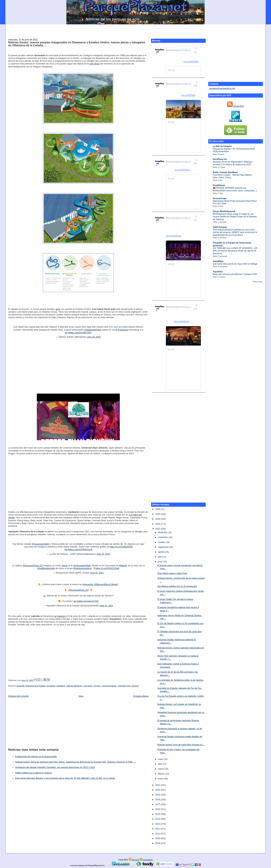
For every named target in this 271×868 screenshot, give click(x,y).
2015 (158, 814)
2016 (158, 809)
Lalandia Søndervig (74, 686)
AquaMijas (218, 261)
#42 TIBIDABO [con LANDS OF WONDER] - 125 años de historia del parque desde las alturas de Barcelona (235, 251)
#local (65, 566)
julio (160, 557)
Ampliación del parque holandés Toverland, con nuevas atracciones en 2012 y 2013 (55, 767)
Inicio (81, 696)
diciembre (163, 532)
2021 (158, 785)
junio (160, 562)
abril (160, 764)
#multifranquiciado (46, 568)
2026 (158, 509)
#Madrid (123, 566)
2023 (158, 524)
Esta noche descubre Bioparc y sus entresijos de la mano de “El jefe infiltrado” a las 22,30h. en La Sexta (65, 778)
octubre (162, 542)
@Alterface (123, 330)
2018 (158, 800)
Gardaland (61, 686)
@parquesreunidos (82, 568)
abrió (58, 309)
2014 (158, 819)
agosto (161, 552)
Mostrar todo (257, 282)
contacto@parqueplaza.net (222, 88)
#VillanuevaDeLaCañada (105, 584)
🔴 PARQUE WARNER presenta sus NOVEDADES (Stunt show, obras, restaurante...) (235, 189)
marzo (161, 769)
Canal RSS (235, 106)
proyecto (97, 686)
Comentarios (146, 860)
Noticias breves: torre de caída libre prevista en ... (181, 745)
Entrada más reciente (18, 696)
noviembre (163, 537)
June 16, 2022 (103, 554)
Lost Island (88, 686)
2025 (158, 514)
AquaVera (218, 272)
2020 (158, 790)
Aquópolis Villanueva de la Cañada (31, 686)
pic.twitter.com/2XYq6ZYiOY (78, 333)
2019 (158, 795)
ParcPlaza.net (220, 159)
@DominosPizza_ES (33, 566)
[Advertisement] (135, 30)
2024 (158, 519)
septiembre (163, 547)
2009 (158, 843)
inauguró (61, 616)
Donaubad (51, 686)
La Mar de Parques (222, 146)
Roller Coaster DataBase (225, 172)
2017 (158, 804)
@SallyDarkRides (93, 330)
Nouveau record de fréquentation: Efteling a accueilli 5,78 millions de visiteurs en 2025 (233, 163)
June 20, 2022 (97, 573)
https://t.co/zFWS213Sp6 (108, 568)
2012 (158, 829)
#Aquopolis (88, 584)
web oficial (94, 64)
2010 (158, 838)
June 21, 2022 (106, 606)
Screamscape (220, 198)
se (55, 616)
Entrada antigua (141, 696)
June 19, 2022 (94, 337)
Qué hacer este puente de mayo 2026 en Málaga (235, 264)
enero (161, 779)
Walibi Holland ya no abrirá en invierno (33, 773)
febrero (162, 774)
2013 (158, 824)
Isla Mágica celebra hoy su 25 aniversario (177, 586)
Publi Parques (220, 227)
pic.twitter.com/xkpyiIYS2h (86, 601)
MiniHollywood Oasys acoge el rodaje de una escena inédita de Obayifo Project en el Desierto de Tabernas (235, 217)
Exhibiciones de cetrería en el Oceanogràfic (36, 757)
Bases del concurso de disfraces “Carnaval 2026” (235, 274)
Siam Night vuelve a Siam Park (172, 573)
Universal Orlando (109, 686)
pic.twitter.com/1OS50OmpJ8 (78, 550)
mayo (161, 759)
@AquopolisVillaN (40, 544)
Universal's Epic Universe (128, 686)
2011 (158, 834)
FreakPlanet (219, 185)
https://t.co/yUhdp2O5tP (121, 547)
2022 (158, 529)
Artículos (134, 860)
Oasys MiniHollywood (224, 211)
